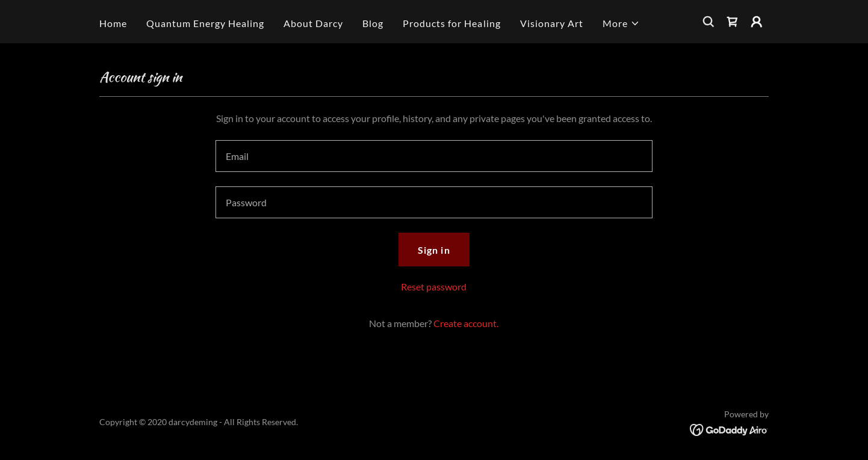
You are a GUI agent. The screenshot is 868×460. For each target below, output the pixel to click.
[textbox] (434, 156)
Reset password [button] (434, 287)
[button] (621, 23)
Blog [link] (373, 23)
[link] (733, 22)
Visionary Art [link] (552, 23)
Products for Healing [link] (451, 23)
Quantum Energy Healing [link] (205, 23)
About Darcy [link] (313, 23)
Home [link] (113, 23)
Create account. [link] (466, 323)
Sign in (434, 250)
